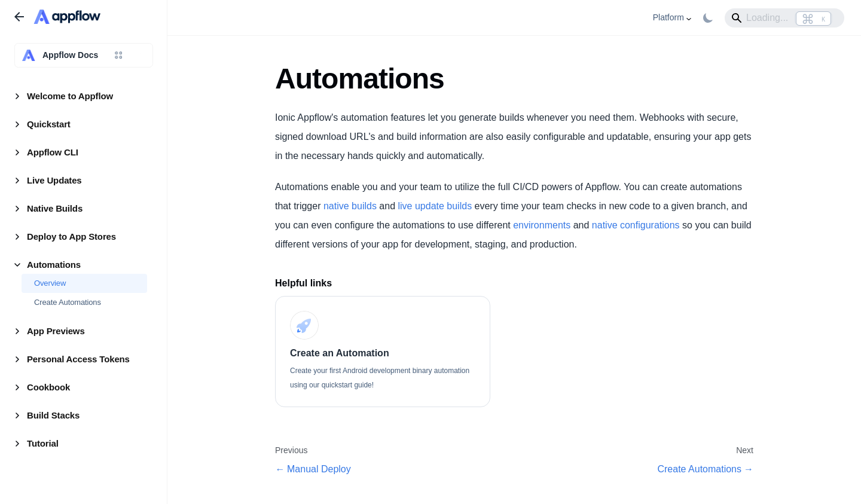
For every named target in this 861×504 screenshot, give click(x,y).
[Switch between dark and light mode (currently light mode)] (708, 18)
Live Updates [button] (54, 180)
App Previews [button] (56, 331)
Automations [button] (54, 265)
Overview (50, 283)
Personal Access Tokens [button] (78, 359)
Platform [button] (668, 17)
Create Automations (68, 302)
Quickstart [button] (49, 124)
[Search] (784, 18)
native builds (350, 206)
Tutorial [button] (43, 443)
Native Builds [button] (55, 208)
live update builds (435, 206)
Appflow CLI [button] (53, 152)
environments (542, 225)
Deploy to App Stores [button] (71, 236)
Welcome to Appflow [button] (70, 96)
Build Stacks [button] (53, 415)
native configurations (636, 225)
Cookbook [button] (48, 387)
